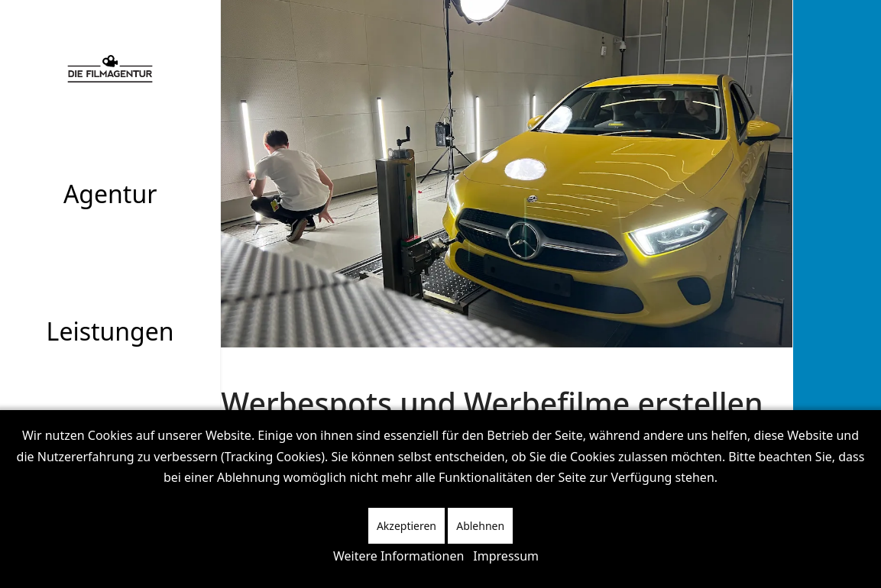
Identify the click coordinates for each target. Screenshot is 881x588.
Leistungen (110, 331)
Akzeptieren (406, 526)
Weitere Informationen (398, 556)
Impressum (506, 556)
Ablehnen (480, 526)
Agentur (110, 194)
